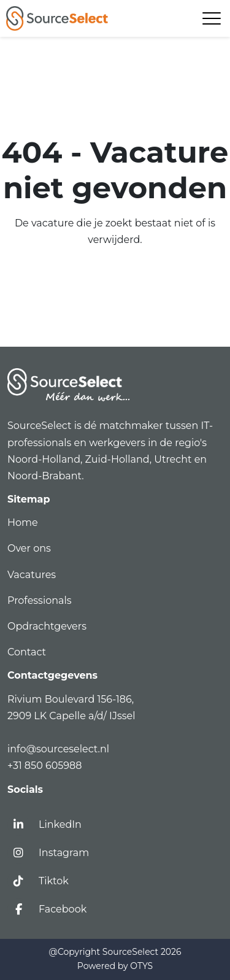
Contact (27, 652)
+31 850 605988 (44, 766)
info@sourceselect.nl (61, 749)
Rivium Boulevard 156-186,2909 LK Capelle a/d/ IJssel (73, 708)
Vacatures (32, 575)
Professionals (40, 600)
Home (23, 523)
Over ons (29, 548)
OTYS (141, 966)
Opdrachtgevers (47, 626)
